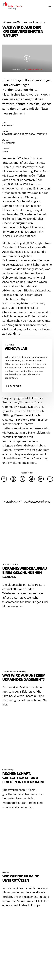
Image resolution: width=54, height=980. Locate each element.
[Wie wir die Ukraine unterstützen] (27, 841)
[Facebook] (4, 479)
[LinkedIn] (41, 479)
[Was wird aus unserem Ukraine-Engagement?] (27, 640)
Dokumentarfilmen (14, 260)
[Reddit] (32, 479)
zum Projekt (13, 386)
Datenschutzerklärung (35, 69)
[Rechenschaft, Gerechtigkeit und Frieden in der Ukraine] (27, 739)
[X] (22, 479)
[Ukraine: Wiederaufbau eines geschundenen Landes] (27, 534)
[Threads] (13, 479)
